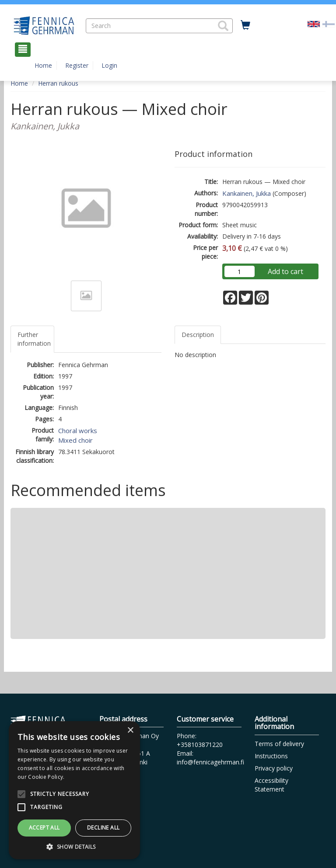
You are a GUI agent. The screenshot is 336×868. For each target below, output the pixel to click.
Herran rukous (58, 83)
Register (77, 65)
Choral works (78, 431)
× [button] (130, 731)
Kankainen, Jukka (247, 193)
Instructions (271, 756)
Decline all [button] (103, 828)
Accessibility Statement (271, 785)
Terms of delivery (279, 744)
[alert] (74, 790)
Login (109, 65)
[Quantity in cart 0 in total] (245, 25)
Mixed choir (75, 440)
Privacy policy (274, 768)
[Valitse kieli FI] (329, 23)
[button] (223, 26)
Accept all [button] (44, 828)
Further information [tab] (34, 339)
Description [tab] (198, 335)
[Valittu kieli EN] (314, 23)
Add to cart (285, 271)
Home (43, 65)
